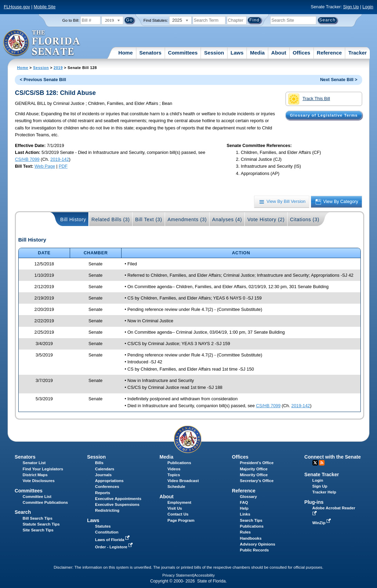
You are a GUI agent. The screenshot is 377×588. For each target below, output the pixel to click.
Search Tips (251, 520)
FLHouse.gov (17, 7)
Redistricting (107, 510)
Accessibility (204, 575)
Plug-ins (314, 502)
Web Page (45, 166)
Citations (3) (305, 219)
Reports (103, 493)
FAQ (244, 502)
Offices (302, 53)
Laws (237, 53)
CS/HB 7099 (27, 159)
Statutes (103, 526)
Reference (330, 53)
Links (245, 514)
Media (257, 53)
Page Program (181, 520)
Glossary (248, 497)
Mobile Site (44, 7)
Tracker (357, 53)
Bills (99, 463)
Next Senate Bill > (339, 80)
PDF (63, 166)
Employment (179, 502)
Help (244, 508)
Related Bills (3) (111, 219)
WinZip (322, 523)
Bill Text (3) (148, 219)
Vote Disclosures (39, 481)
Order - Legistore (114, 547)
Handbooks (251, 538)
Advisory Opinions (258, 544)
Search (23, 512)
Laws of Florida (113, 540)
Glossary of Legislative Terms (324, 115)
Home (126, 53)
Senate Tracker (322, 474)
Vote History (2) (266, 219)
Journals (103, 475)
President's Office (257, 463)
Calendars (105, 469)
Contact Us (178, 514)
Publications (179, 463)
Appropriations (109, 481)
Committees (183, 53)
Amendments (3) (187, 219)
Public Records (254, 550)
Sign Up (351, 7)
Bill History (73, 219)
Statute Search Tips (41, 524)
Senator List (34, 463)
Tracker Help (324, 492)
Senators (150, 53)
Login (368, 7)
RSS (322, 463)
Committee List (37, 497)
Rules (245, 532)
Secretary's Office (257, 481)
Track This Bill (309, 99)
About (279, 53)
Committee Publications (45, 502)
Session (214, 53)
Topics (174, 475)
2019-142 (60, 159)
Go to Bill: (71, 20)
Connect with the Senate (333, 457)
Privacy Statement (178, 575)
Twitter (315, 463)
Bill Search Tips (38, 518)
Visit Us (175, 508)
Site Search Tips (38, 530)
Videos (174, 469)
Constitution (107, 532)
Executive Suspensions (117, 504)
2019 (58, 68)
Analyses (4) (227, 219)
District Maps (35, 475)
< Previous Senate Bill (43, 80)
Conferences (107, 487)
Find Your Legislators (43, 469)
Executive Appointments (118, 499)
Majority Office (254, 469)
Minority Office (254, 475)
